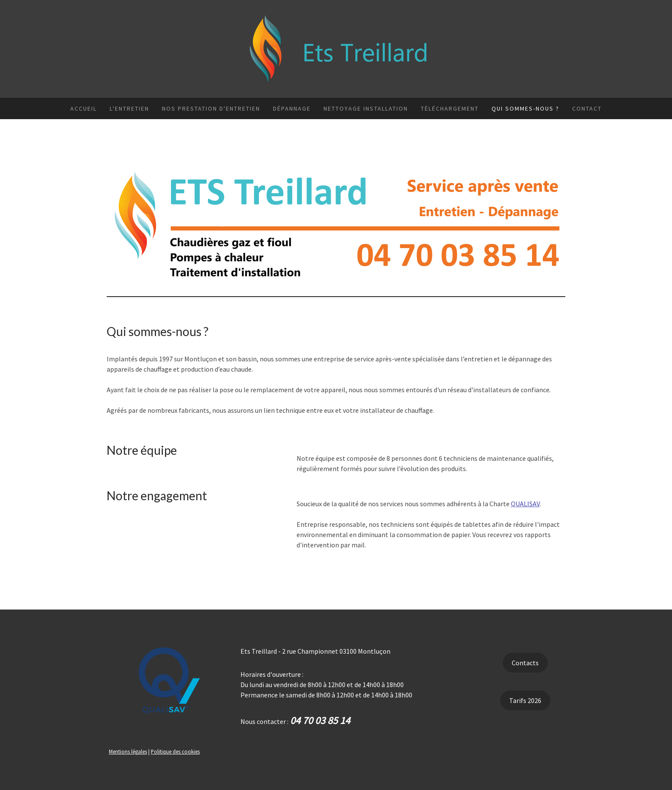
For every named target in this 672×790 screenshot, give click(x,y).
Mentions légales (128, 751)
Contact (587, 108)
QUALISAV (525, 504)
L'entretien (129, 108)
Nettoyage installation (366, 108)
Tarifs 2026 (525, 700)
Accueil (84, 108)
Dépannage (292, 108)
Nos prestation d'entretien (211, 108)
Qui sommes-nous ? (525, 108)
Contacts (525, 663)
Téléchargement (450, 108)
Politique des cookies (175, 751)
